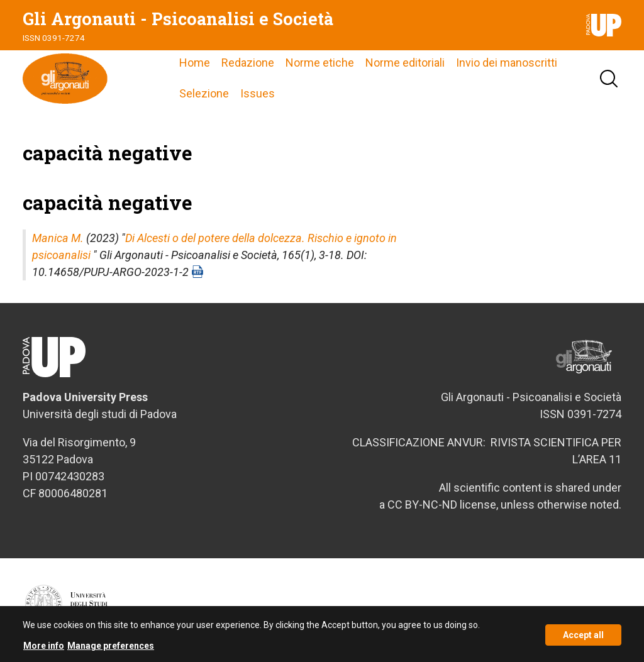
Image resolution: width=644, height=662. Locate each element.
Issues (258, 93)
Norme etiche (320, 63)
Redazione (248, 63)
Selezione (204, 93)
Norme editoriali (405, 63)
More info (44, 649)
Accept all (583, 638)
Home (195, 63)
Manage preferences (111, 649)
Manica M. (58, 238)
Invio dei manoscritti (507, 63)
